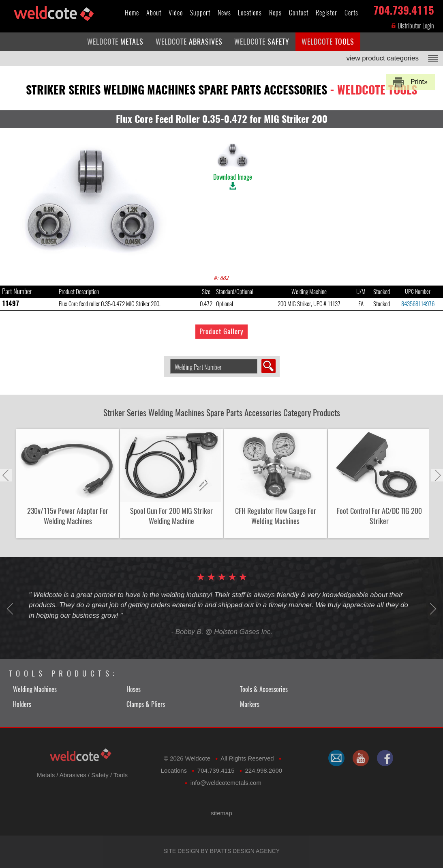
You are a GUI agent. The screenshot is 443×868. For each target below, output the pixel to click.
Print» (419, 82)
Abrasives (73, 775)
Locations (250, 13)
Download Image (233, 161)
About (154, 13)
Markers (250, 704)
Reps (275, 13)
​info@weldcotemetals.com (226, 783)
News (224, 13)
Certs (351, 13)
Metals (46, 775)
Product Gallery (221, 331)
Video (176, 13)
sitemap (221, 813)
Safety (100, 775)
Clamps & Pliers (146, 704)
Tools (121, 775)
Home (132, 13)
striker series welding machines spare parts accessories (221, 90)
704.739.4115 (404, 9)
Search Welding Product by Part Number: (167, 359)
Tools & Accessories (264, 689)
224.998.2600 (263, 770)
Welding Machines (35, 689)
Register (326, 13)
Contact (299, 13)
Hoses (134, 689)
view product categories (382, 58)
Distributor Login (412, 26)
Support (200, 13)
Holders (22, 704)
